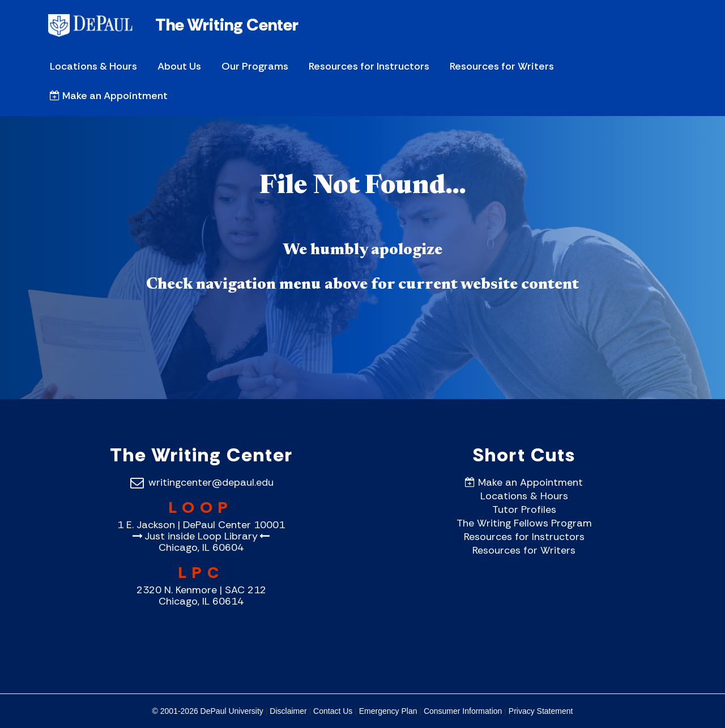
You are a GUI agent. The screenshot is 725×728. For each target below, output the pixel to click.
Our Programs (255, 66)
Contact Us (333, 711)
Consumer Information (463, 711)
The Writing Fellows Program (524, 523)
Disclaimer (288, 711)
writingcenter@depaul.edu (201, 482)
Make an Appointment (109, 96)
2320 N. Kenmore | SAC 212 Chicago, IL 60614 (201, 596)
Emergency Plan (388, 711)
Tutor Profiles (524, 509)
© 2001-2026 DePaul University (208, 711)
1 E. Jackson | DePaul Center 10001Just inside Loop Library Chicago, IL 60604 (201, 536)
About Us (179, 66)
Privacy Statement (541, 711)
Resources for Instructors (369, 66)
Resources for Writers (502, 66)
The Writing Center (227, 25)
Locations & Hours (93, 66)
